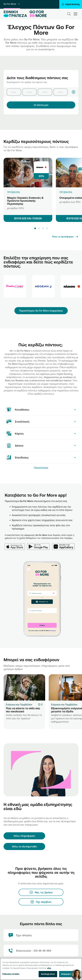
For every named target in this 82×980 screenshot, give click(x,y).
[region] (41, 969)
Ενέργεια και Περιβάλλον (19, 705)
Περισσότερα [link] (41, 468)
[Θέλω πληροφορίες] (24, 836)
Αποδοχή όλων (48, 974)
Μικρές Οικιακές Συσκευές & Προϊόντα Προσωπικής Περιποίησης (25, 201)
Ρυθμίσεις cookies (11, 974)
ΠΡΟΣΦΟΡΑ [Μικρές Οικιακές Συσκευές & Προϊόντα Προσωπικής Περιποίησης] (14, 192)
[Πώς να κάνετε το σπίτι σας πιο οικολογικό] (24, 687)
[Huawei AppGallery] (65, 545)
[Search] (69, 14)
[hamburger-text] (75, 14)
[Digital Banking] (71, 4)
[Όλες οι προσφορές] (65, 237)
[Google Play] (40, 545)
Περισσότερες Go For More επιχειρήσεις (41, 311)
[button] (35, 228)
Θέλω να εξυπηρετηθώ (24, 846)
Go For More (12, 4)
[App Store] (16, 545)
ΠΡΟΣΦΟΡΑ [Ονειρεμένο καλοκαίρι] (66, 192)
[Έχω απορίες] (41, 935)
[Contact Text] (41, 951)
